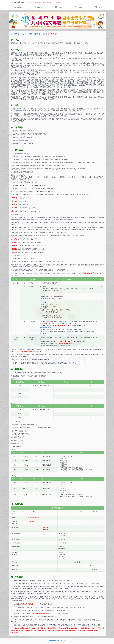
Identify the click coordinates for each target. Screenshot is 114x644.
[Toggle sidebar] (7, 2)
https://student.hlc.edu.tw (47, 328)
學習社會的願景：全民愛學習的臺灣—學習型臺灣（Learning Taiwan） (45, 2)
